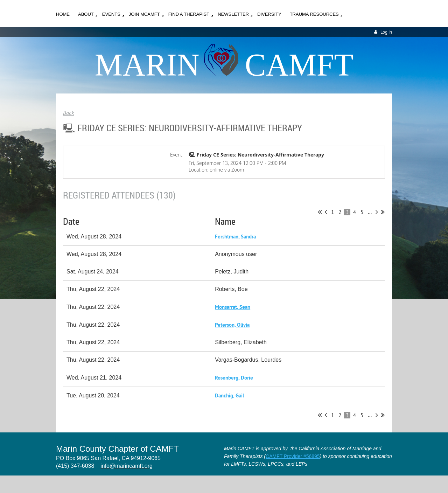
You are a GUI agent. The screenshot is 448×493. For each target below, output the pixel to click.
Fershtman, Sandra (235, 237)
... (370, 212)
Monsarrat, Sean (233, 307)
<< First (320, 212)
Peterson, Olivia (232, 325)
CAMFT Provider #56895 (293, 456)
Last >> (383, 212)
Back (68, 113)
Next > (377, 212)
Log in (386, 32)
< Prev (326, 212)
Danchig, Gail (229, 395)
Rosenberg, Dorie (234, 378)
